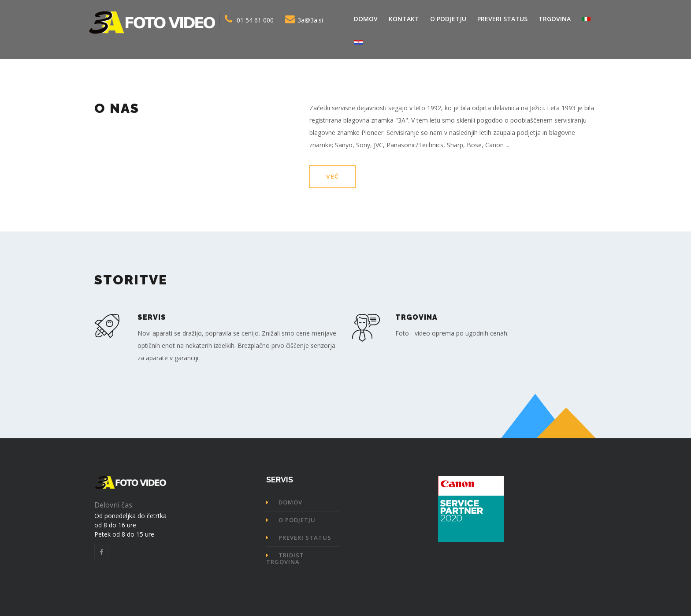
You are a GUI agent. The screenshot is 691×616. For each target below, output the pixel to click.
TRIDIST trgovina (285, 558)
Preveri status (502, 19)
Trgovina (555, 19)
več (332, 177)
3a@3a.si (304, 19)
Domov (366, 19)
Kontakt (404, 19)
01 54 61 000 (249, 19)
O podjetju (448, 19)
